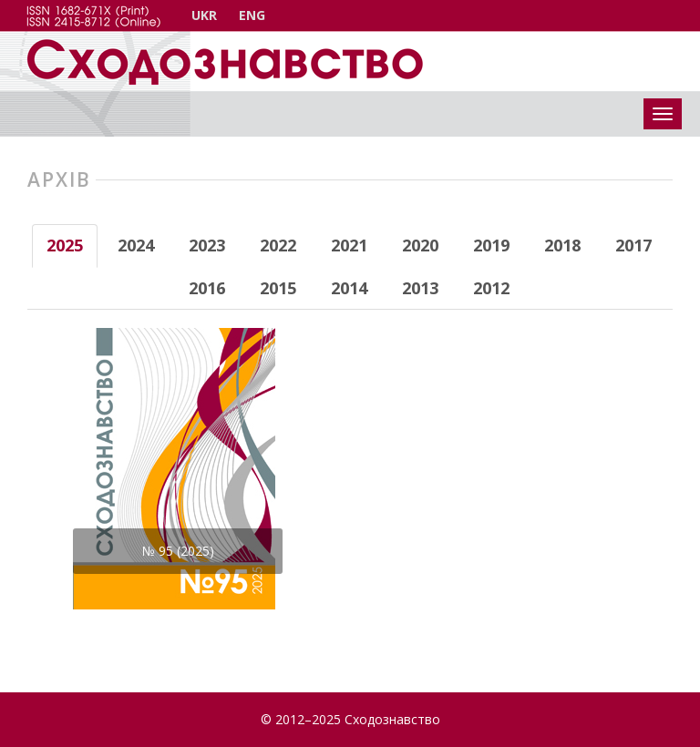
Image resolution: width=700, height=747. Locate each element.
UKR (204, 15)
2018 (562, 245)
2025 (65, 245)
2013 (420, 288)
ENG (252, 15)
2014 (349, 288)
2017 (633, 245)
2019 (491, 245)
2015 (278, 288)
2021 (349, 245)
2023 (207, 245)
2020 (420, 245)
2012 (491, 288)
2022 (278, 245)
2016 (207, 288)
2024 (136, 245)
